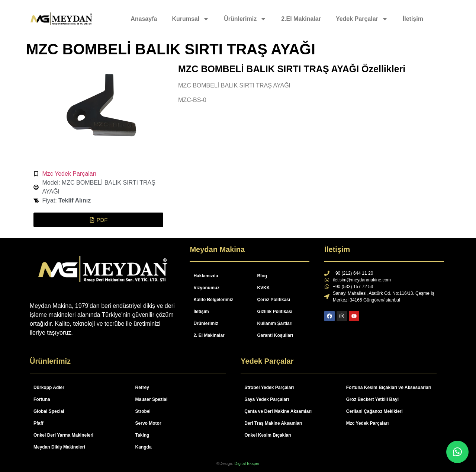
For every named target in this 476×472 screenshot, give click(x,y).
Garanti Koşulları (275, 335)
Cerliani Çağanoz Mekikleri (374, 411)
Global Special (49, 411)
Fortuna (42, 399)
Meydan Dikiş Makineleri (59, 447)
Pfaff (38, 423)
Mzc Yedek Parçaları (70, 174)
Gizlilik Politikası (275, 312)
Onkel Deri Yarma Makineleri (63, 435)
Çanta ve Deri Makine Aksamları (278, 411)
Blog (262, 276)
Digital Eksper (247, 463)
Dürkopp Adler (49, 388)
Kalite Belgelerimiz (213, 300)
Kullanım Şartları (275, 323)
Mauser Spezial (152, 399)
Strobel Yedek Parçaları (269, 388)
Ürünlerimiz (245, 19)
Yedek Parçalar (362, 19)
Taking (142, 435)
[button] (98, 220)
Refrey (142, 388)
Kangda (144, 447)
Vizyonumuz (206, 288)
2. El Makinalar (209, 335)
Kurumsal (190, 19)
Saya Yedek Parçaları (267, 399)
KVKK (263, 288)
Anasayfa (144, 19)
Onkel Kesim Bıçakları (268, 435)
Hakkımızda (206, 276)
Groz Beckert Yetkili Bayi (372, 399)
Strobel (143, 411)
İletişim (413, 19)
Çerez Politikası (274, 300)
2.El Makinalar (301, 19)
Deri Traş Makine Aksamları (273, 423)
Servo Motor (148, 423)
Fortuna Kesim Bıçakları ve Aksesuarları (389, 388)
